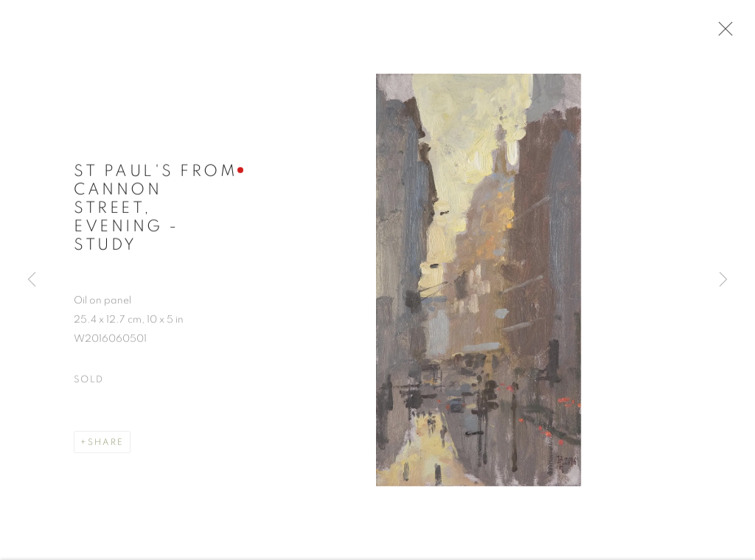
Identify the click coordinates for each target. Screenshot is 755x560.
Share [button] (106, 444)
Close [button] (722, 33)
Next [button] (723, 280)
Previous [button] (32, 280)
